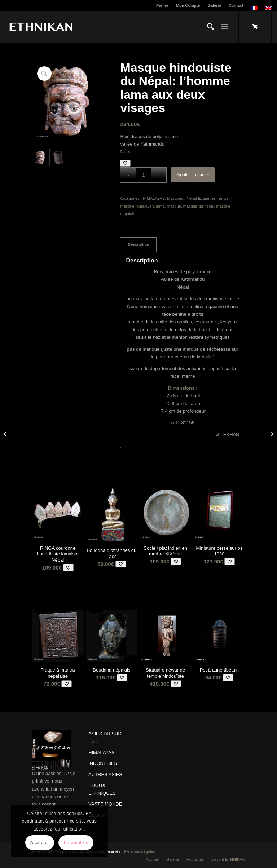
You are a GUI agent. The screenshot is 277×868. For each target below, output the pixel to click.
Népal (192, 198)
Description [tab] (138, 244)
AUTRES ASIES (105, 774)
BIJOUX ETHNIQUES (102, 789)
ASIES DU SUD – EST (107, 738)
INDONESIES (103, 763)
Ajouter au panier (193, 175)
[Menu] (225, 27)
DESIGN (97, 815)
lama (161, 206)
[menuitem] (162, 5)
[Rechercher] (207, 27)
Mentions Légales (140, 851)
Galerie (214, 5)
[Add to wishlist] (125, 163)
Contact (236, 5)
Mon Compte (188, 5)
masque (174, 206)
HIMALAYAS (154, 198)
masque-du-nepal (199, 206)
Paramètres (76, 843)
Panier (162, 5)
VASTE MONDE (105, 804)
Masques (176, 198)
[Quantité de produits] (143, 175)
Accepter (40, 843)
